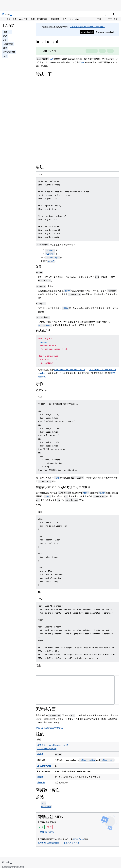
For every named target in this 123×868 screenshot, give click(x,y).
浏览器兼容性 (9, 52)
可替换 (82, 62)
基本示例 (42, 390)
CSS (52, 59)
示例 (5, 40)
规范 (5, 48)
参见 (5, 56)
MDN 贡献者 (79, 839)
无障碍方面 (8, 44)
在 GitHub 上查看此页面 (48, 843)
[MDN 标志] (7, 862)
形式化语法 (43, 331)
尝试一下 (7, 32)
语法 (5, 36)
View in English (87, 32)
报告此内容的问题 (71, 843)
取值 (39, 267)
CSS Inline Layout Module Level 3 (70, 370)
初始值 (40, 754)
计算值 (40, 777)
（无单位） (46, 286)
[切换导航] (118, 14)
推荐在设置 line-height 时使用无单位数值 (63, 487)
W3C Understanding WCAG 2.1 (50, 728)
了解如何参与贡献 (46, 832)
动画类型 (41, 782)
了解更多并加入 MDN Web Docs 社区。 (88, 27)
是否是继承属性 (44, 766)
